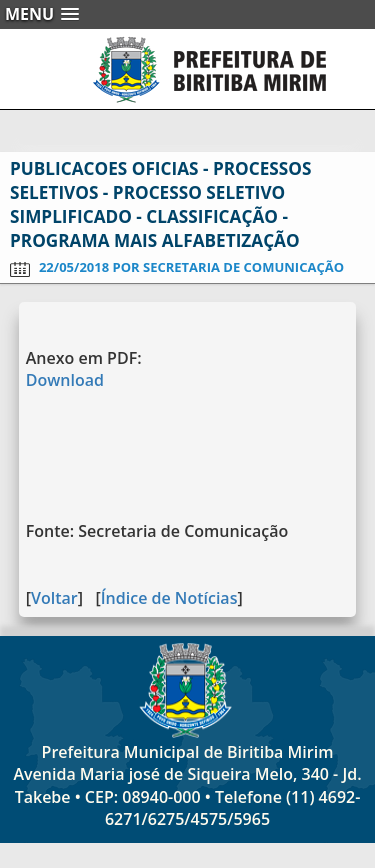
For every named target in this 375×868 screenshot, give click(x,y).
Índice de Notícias (169, 598)
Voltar (54, 598)
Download (65, 380)
